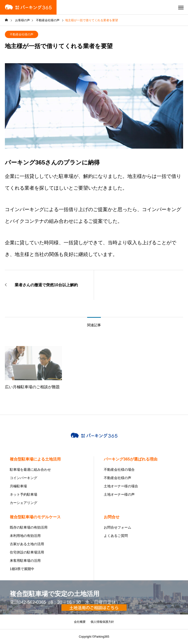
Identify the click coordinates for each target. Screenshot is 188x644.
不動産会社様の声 (22, 34)
